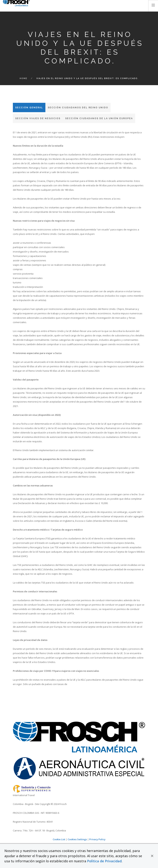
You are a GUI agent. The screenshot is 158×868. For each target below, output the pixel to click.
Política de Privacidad (104, 861)
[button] (152, 856)
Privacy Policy (97, 839)
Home (24, 78)
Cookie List (59, 839)
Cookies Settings (77, 839)
